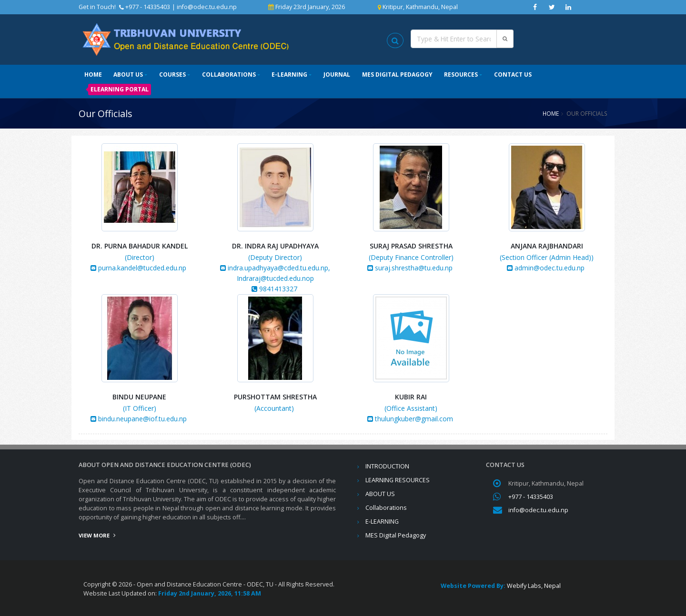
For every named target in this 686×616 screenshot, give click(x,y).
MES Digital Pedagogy (397, 75)
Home (93, 75)
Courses (172, 75)
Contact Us (513, 75)
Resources (461, 75)
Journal (337, 75)
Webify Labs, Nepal (534, 586)
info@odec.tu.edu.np (207, 7)
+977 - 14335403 (531, 497)
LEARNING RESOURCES (398, 480)
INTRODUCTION (387, 466)
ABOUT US (128, 75)
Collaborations (229, 75)
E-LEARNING (289, 75)
